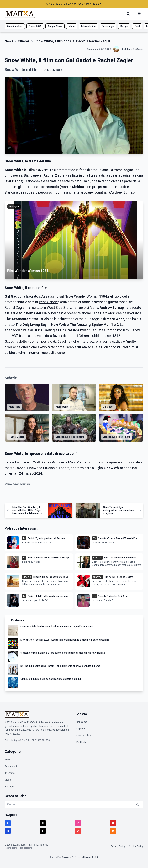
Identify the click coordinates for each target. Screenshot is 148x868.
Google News (55, 26)
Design (124, 26)
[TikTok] (43, 831)
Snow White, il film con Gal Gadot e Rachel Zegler (73, 41)
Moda (72, 26)
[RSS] (113, 831)
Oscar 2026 (35, 26)
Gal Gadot (108, 407)
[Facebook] (8, 823)
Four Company (64, 857)
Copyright (81, 729)
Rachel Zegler (16, 437)
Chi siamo (82, 722)
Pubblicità (81, 742)
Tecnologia (108, 26)
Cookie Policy (136, 846)
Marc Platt (14, 407)
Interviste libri (88, 26)
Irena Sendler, (49, 302)
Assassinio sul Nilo (56, 296)
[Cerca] (128, 14)
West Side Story (59, 308)
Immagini (10, 787)
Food (137, 26)
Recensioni (11, 766)
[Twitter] (43, 823)
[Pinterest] (78, 831)
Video (8, 780)
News (9, 41)
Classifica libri (15, 26)
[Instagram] (78, 823)
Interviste (10, 773)
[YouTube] (113, 823)
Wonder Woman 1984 (90, 296)
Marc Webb (62, 407)
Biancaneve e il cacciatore (70, 437)
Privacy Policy (84, 735)
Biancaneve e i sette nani (116, 437)
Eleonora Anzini (90, 857)
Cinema (24, 41)
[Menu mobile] (139, 14)
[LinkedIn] (8, 831)
